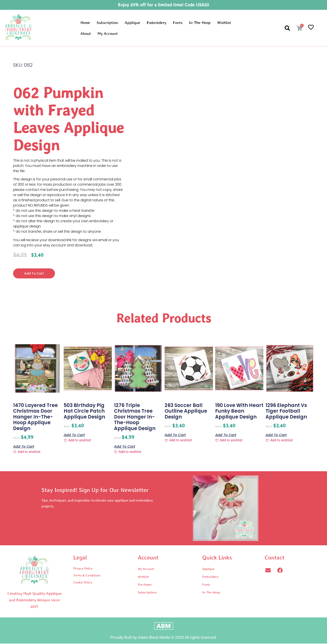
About (86, 34)
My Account (108, 34)
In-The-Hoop (200, 23)
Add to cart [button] (24, 447)
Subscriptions (147, 593)
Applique (132, 23)
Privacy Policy (83, 569)
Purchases (145, 585)
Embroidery (157, 23)
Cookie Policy (83, 583)
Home (85, 23)
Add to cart (35, 274)
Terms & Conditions (87, 576)
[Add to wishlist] (27, 452)
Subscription (107, 23)
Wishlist (224, 23)
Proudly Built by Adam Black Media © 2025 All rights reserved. (164, 638)
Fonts (178, 23)
